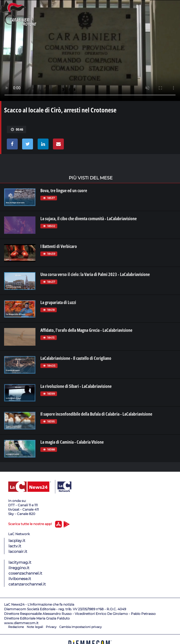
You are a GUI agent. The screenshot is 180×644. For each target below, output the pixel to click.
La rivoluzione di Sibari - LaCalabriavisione (76, 386)
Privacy (51, 627)
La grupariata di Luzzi (58, 302)
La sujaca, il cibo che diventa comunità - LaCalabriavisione (88, 219)
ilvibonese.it (20, 579)
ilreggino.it (19, 568)
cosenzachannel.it (25, 573)
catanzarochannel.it (27, 584)
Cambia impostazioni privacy (80, 627)
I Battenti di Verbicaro (59, 246)
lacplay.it (17, 541)
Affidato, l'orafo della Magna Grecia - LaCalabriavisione (86, 330)
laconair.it (18, 551)
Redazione (16, 627)
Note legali (35, 627)
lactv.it (15, 546)
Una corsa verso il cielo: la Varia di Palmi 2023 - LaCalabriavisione (95, 274)
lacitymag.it (20, 562)
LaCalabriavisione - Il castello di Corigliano (76, 358)
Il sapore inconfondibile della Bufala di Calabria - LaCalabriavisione (96, 414)
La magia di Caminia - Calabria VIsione (72, 442)
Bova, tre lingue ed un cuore (64, 191)
